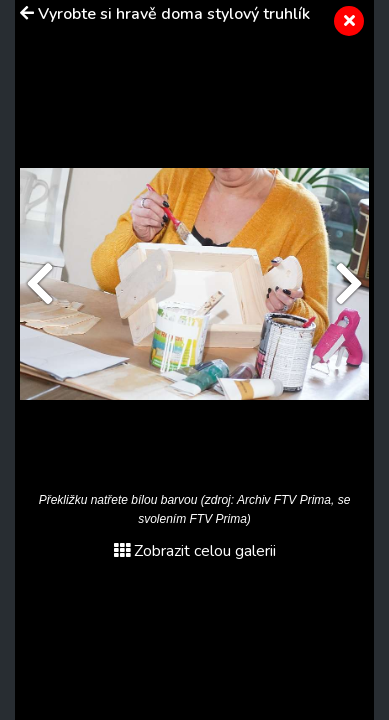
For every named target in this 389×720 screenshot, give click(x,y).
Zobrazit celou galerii (195, 551)
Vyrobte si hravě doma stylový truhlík (174, 14)
